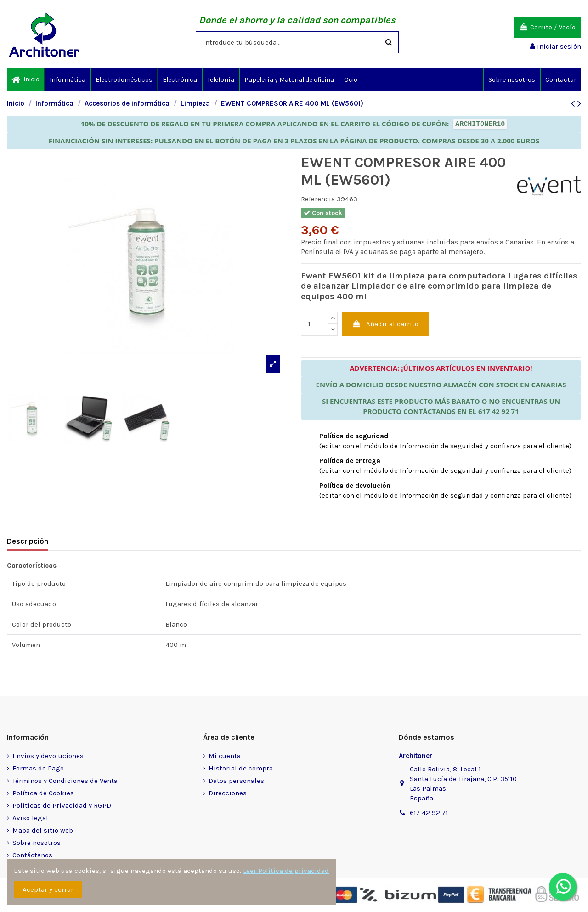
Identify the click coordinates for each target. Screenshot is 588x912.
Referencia (318, 199)
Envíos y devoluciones (48, 756)
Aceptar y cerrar (48, 889)
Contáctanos (32, 855)
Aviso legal (30, 818)
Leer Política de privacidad (286, 871)
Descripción (28, 541)
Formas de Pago (38, 768)
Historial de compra (241, 768)
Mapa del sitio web (43, 830)
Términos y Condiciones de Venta (65, 781)
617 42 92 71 (429, 813)
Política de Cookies (43, 793)
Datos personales (236, 781)
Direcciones (228, 793)
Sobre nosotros (37, 843)
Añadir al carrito (386, 324)
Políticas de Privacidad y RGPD (62, 805)
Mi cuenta (225, 756)
